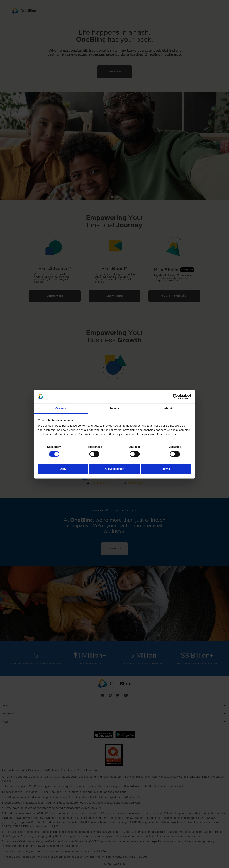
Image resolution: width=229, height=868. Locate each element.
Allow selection (114, 469)
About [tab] (168, 408)
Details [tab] (114, 408)
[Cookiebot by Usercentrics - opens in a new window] (175, 396)
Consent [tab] (61, 408)
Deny (63, 469)
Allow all (166, 469)
